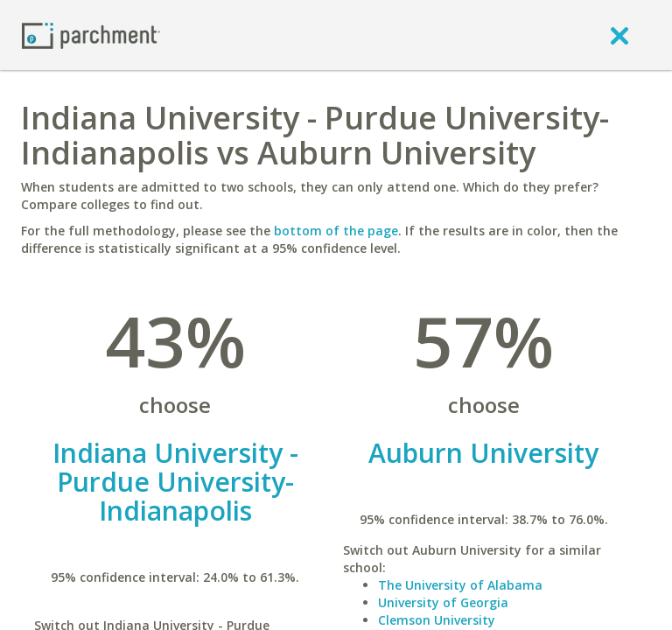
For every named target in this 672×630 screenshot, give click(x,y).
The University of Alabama (460, 585)
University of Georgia (443, 602)
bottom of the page (336, 231)
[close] (619, 35)
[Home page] (91, 35)
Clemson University (437, 620)
